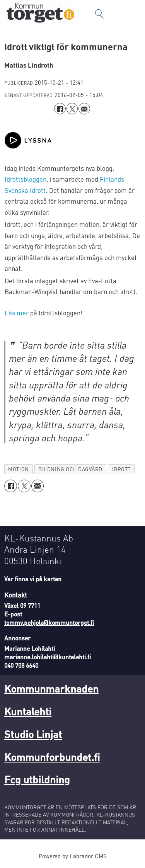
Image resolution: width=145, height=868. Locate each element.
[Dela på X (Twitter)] (72, 108)
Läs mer (17, 313)
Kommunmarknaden (51, 688)
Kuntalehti (28, 711)
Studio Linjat (33, 734)
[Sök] (99, 14)
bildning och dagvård (70, 469)
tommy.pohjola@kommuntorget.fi (49, 623)
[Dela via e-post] (84, 108)
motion (18, 469)
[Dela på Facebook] (60, 108)
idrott (121, 469)
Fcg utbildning (37, 779)
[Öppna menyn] (131, 14)
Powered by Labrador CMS (73, 856)
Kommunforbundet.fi (52, 757)
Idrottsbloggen (26, 179)
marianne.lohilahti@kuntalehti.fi (48, 657)
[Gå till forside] (40, 14)
